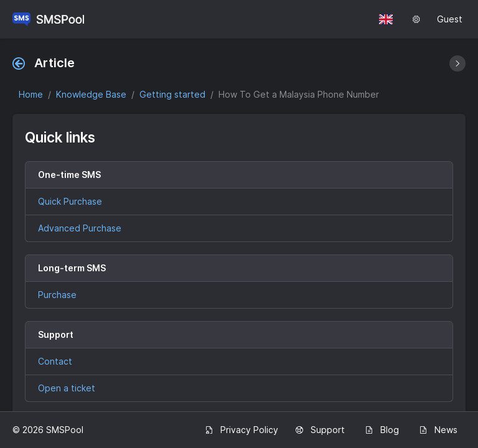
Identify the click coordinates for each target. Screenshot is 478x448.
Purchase (57, 295)
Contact (55, 361)
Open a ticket (67, 388)
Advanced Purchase (80, 228)
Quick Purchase (70, 201)
